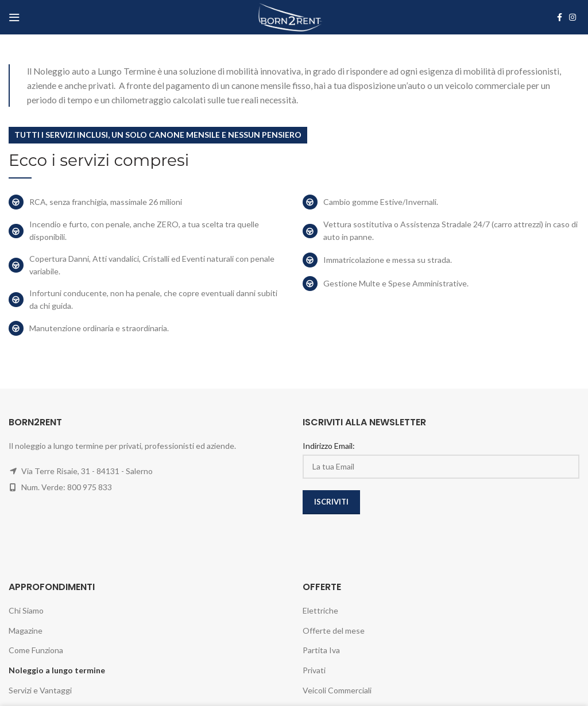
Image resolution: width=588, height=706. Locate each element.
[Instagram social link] (572, 17)
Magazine (26, 631)
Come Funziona (36, 650)
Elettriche (320, 610)
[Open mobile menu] (14, 17)
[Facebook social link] (560, 17)
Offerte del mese (334, 631)
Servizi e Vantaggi (40, 690)
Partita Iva (321, 650)
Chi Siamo (26, 610)
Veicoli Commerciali (337, 690)
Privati (314, 670)
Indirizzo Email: (329, 446)
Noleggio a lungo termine (57, 670)
